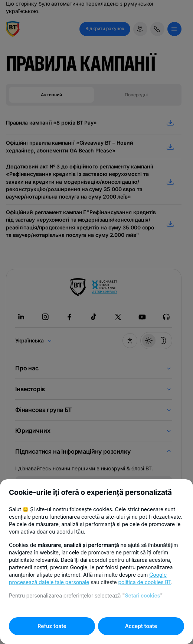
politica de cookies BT (145, 582)
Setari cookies (142, 595)
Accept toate (141, 626)
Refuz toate (52, 626)
